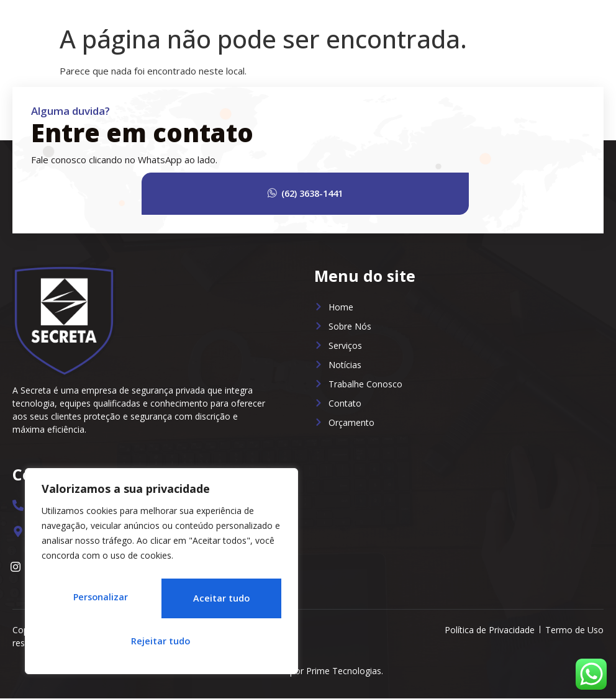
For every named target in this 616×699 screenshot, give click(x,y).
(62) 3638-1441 (337, 194)
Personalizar (98, 602)
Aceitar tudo (161, 641)
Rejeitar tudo (218, 602)
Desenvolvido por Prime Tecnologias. (308, 671)
